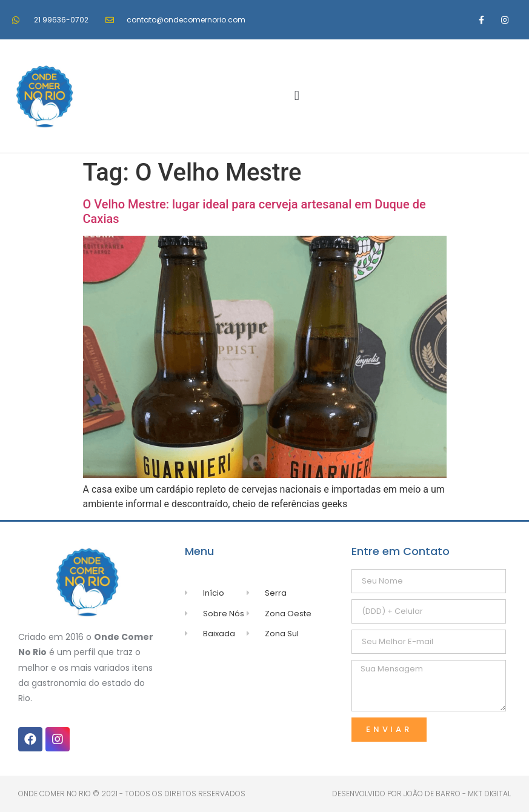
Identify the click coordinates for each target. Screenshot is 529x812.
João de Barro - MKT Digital (457, 794)
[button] (297, 96)
